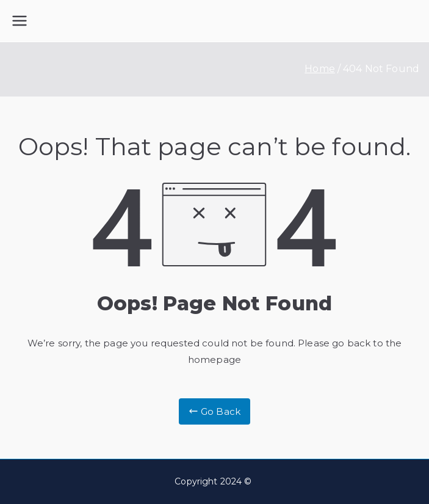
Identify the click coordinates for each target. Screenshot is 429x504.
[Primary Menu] (20, 21)
